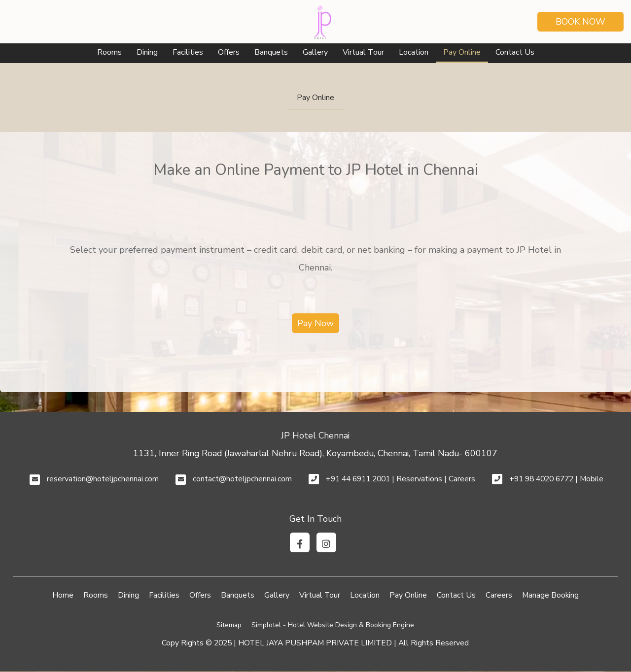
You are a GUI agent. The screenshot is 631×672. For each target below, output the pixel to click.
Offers (229, 52)
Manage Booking (550, 595)
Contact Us (515, 52)
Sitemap (229, 625)
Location (414, 52)
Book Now (580, 22)
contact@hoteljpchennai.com (242, 479)
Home (63, 595)
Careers (499, 595)
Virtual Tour (363, 52)
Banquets (271, 52)
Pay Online (462, 52)
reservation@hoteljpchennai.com (103, 479)
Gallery (315, 52)
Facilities (188, 52)
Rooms (109, 52)
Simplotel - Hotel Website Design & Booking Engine (333, 625)
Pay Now (315, 323)
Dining (147, 52)
